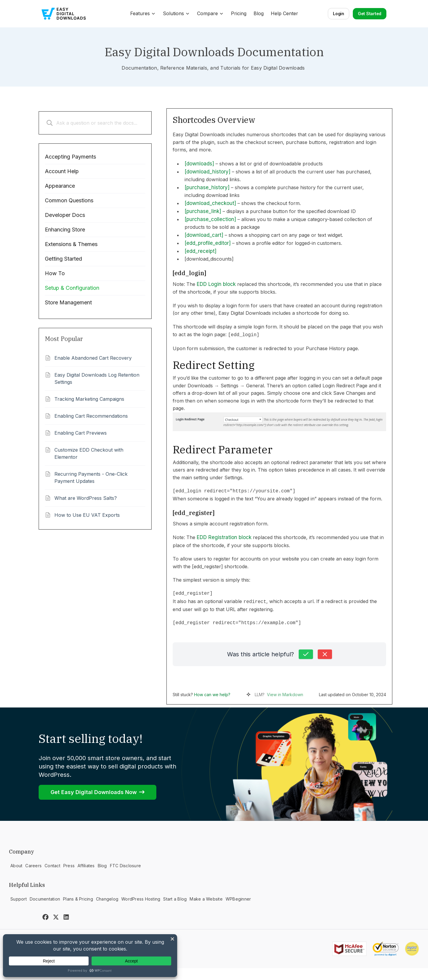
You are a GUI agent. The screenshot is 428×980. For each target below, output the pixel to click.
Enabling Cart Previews (81, 433)
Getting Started (63, 259)
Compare (210, 13)
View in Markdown (285, 695)
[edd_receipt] (200, 251)
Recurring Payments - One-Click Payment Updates (91, 478)
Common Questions (69, 200)
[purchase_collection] (210, 219)
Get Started (370, 14)
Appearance (60, 186)
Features (143, 13)
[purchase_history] (207, 187)
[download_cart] (204, 235)
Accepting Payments (70, 157)
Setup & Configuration (72, 288)
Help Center (284, 13)
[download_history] (207, 172)
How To (55, 273)
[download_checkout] (210, 203)
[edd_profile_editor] (208, 243)
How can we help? (212, 695)
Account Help (62, 171)
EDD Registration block (224, 537)
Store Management (68, 302)
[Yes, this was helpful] (306, 654)
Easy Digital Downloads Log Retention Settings (97, 378)
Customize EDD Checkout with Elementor (89, 453)
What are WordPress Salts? (86, 498)
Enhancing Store (65, 230)
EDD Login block (216, 284)
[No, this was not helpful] (325, 654)
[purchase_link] (203, 211)
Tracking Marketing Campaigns (89, 399)
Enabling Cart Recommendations (91, 416)
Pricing (239, 13)
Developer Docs (65, 215)
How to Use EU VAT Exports (87, 515)
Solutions (176, 13)
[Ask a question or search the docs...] (95, 123)
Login (339, 14)
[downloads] (199, 164)
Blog (259, 13)
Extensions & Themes (71, 244)
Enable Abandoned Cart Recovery (93, 358)
